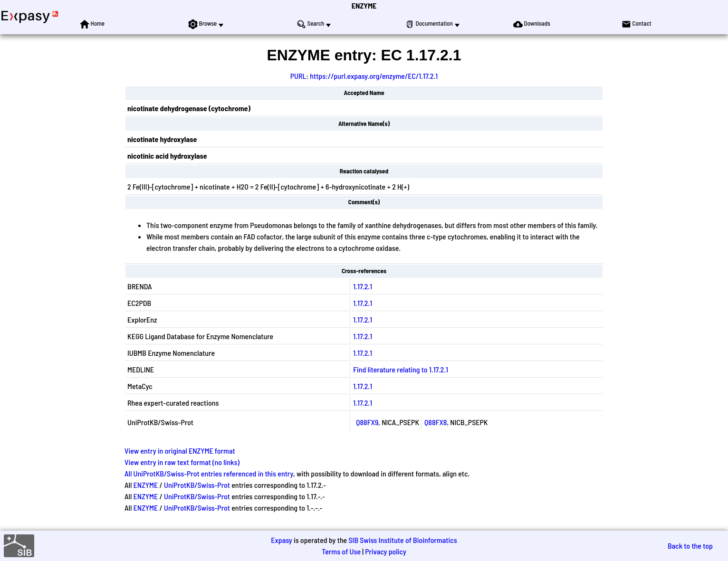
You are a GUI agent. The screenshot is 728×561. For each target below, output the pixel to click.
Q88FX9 (367, 422)
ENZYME (364, 5)
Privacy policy (386, 551)
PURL (298, 76)
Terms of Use (341, 551)
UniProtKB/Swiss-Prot (197, 485)
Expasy (281, 540)
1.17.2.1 (363, 286)
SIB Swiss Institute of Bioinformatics (402, 540)
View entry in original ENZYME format (180, 451)
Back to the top (690, 546)
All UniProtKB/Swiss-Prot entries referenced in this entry (209, 473)
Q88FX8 (436, 422)
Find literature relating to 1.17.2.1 (401, 369)
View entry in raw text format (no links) (182, 462)
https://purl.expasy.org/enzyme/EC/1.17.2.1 (374, 76)
